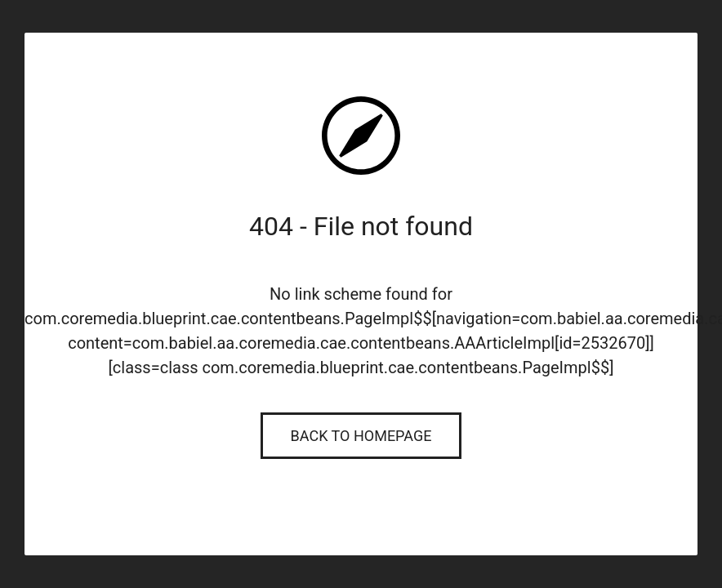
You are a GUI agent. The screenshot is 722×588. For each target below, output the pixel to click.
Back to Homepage (361, 436)
